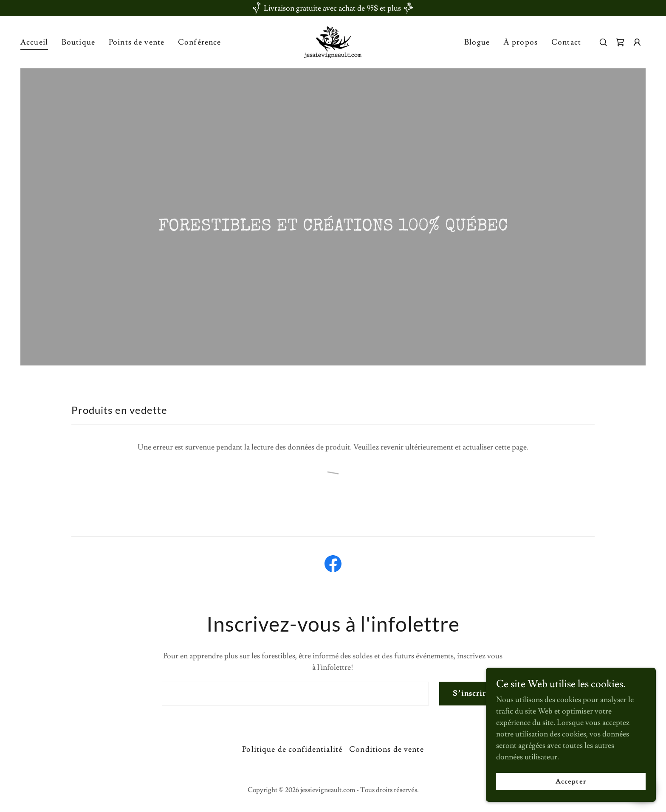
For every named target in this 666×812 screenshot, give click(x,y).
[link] (333, 41)
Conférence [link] (199, 42)
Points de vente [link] (137, 42)
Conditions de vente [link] (387, 749)
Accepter (571, 781)
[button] (637, 42)
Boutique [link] (78, 42)
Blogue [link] (477, 42)
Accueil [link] (34, 42)
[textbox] (295, 694)
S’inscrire (471, 693)
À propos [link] (521, 42)
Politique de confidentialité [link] (292, 749)
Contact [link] (566, 42)
